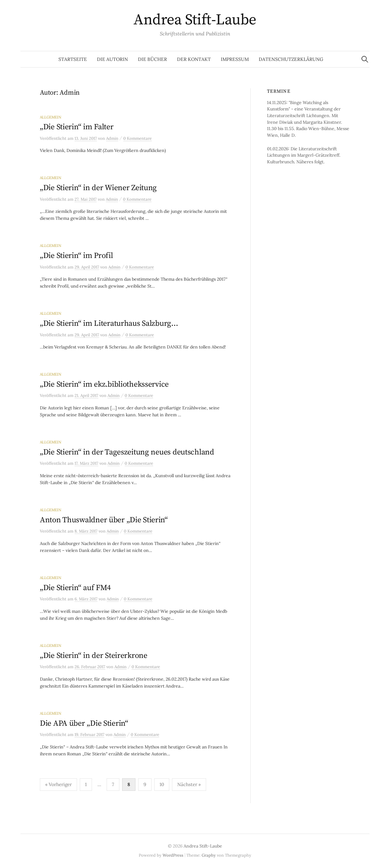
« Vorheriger (58, 784)
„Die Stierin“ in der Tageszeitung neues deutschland (127, 452)
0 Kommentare (138, 138)
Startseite (73, 59)
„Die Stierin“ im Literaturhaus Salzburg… (109, 323)
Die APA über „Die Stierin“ (84, 723)
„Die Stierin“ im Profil (76, 256)
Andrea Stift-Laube (195, 20)
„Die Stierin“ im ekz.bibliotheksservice (104, 384)
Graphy (209, 855)
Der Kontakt (194, 59)
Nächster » (189, 784)
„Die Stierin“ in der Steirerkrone (94, 656)
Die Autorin (112, 59)
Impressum (235, 59)
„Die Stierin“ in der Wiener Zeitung (98, 188)
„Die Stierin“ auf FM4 (75, 588)
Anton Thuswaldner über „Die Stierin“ (104, 520)
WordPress (173, 855)
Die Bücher (152, 59)
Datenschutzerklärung (291, 59)
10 (162, 784)
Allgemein (51, 117)
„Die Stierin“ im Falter (77, 127)
